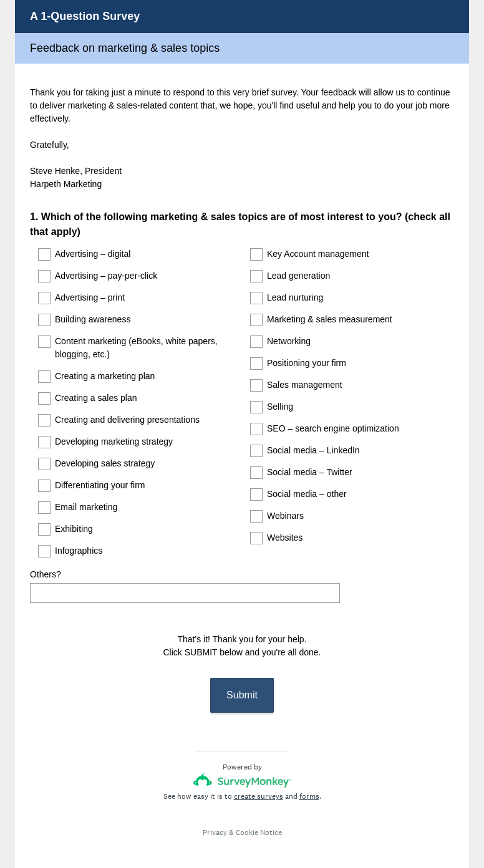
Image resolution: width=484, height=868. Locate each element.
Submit (242, 684)
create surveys (259, 785)
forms (309, 785)
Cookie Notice (259, 821)
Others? (46, 574)
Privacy (215, 821)
